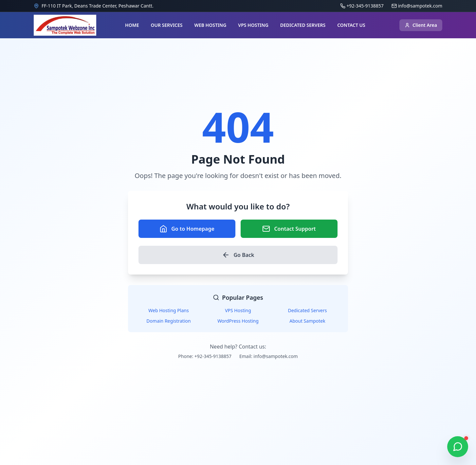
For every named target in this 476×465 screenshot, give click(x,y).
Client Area (421, 25)
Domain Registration (168, 321)
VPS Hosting (238, 310)
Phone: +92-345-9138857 (205, 356)
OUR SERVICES (166, 25)
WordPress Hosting (238, 321)
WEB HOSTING (211, 25)
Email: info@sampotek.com (269, 356)
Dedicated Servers (308, 310)
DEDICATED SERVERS (303, 25)
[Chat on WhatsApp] (458, 447)
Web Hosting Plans (168, 310)
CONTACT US (351, 25)
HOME (132, 25)
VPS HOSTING (253, 25)
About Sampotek (307, 321)
